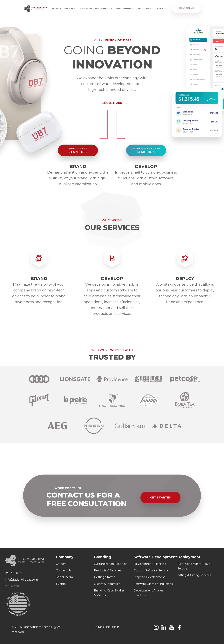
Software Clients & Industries (153, 584)
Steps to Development (149, 577)
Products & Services (108, 570)
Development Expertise (150, 564)
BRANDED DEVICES (63, 9)
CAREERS (161, 9)
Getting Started (105, 577)
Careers (61, 564)
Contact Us (64, 570)
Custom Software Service (151, 570)
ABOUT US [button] (144, 9)
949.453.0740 (14, 573)
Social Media (64, 577)
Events (61, 584)
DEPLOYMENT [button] (124, 9)
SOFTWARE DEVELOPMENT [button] (95, 9)
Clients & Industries (107, 584)
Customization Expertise (111, 564)
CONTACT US (186, 8)
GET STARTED (161, 497)
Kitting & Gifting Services (194, 575)
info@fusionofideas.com (21, 580)
